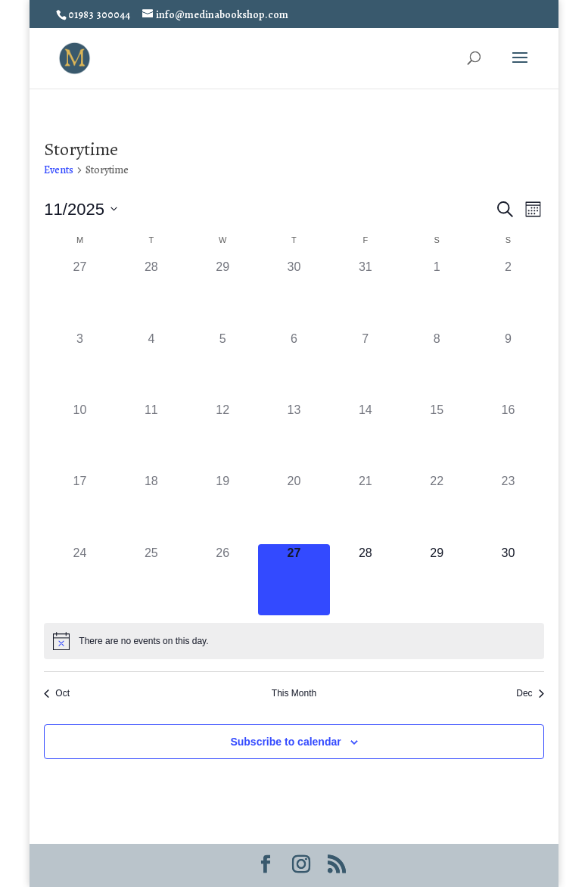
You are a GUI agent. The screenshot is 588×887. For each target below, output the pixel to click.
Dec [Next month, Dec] (530, 693)
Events (59, 170)
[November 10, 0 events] (79, 437)
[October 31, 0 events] (366, 294)
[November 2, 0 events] (508, 294)
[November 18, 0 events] (151, 508)
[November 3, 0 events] (79, 366)
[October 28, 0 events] (151, 294)
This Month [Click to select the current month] (294, 693)
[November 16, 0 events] (508, 437)
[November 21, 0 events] (366, 508)
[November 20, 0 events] (294, 508)
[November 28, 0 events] (366, 580)
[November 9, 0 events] (508, 366)
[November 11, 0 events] (151, 437)
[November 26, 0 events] (222, 580)
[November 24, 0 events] (79, 580)
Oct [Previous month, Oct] (57, 693)
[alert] (294, 641)
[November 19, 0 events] (222, 508)
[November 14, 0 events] (366, 437)
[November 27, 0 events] (294, 580)
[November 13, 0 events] (294, 437)
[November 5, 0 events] (222, 366)
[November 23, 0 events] (508, 508)
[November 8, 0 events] (437, 366)
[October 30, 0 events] (294, 294)
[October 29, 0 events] (222, 294)
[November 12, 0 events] (222, 437)
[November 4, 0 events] (151, 366)
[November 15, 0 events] (437, 437)
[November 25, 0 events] (151, 580)
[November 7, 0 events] (366, 366)
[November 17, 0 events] (79, 508)
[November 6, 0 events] (294, 366)
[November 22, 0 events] (437, 508)
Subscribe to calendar (285, 742)
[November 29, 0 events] (437, 580)
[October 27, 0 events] (79, 294)
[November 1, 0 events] (437, 294)
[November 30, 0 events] (508, 580)
